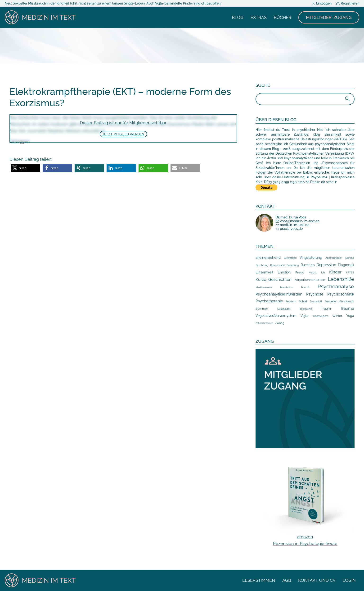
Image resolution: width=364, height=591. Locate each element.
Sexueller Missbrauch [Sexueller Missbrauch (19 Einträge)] (339, 301)
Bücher (283, 17)
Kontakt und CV (317, 580)
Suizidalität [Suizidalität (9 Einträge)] (284, 309)
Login (349, 580)
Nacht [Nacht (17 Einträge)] (305, 287)
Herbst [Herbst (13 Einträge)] (313, 272)
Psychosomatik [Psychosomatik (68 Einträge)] (341, 294)
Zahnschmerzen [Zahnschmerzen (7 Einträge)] (264, 323)
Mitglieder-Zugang (329, 17)
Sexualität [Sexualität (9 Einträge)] (316, 301)
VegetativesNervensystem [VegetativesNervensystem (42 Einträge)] (276, 316)
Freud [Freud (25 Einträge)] (300, 272)
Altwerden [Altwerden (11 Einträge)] (290, 258)
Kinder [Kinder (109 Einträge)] (335, 272)
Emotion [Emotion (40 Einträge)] (284, 272)
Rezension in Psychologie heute (305, 543)
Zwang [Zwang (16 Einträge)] (280, 323)
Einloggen (322, 3)
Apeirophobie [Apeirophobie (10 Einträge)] (333, 258)
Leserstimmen (259, 580)
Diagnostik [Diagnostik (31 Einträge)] (346, 265)
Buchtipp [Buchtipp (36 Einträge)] (308, 265)
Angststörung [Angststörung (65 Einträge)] (311, 258)
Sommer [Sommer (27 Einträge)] (262, 309)
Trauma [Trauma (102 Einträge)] (347, 308)
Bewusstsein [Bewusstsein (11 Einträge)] (278, 265)
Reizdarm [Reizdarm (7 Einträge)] (291, 302)
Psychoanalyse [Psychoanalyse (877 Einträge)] (336, 286)
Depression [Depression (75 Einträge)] (326, 265)
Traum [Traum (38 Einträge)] (326, 309)
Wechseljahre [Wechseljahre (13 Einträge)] (320, 316)
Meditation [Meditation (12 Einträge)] (287, 287)
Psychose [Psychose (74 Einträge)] (315, 294)
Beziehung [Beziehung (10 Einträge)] (293, 265)
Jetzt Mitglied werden (123, 134)
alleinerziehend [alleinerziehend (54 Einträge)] (268, 257)
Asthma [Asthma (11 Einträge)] (350, 258)
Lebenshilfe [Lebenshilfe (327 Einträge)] (341, 279)
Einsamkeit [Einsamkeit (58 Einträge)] (264, 272)
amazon (305, 537)
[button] (25, 168)
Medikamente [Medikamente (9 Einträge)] (264, 287)
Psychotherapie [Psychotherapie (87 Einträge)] (269, 301)
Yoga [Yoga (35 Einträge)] (350, 316)
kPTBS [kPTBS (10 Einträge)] (350, 273)
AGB (287, 580)
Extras (259, 17)
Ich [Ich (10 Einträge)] (323, 273)
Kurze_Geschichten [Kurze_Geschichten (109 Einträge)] (274, 279)
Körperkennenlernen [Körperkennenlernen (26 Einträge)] (310, 280)
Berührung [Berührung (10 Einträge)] (262, 265)
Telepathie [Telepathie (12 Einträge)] (306, 309)
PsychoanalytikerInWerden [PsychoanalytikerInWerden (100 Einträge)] (279, 294)
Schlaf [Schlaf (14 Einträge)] (303, 301)
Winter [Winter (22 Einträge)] (337, 316)
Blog (238, 17)
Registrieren (348, 3)
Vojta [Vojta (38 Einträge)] (304, 316)
